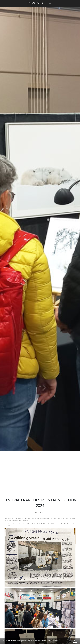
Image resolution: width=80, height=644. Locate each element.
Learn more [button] (55, 641)
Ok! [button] (75, 641)
